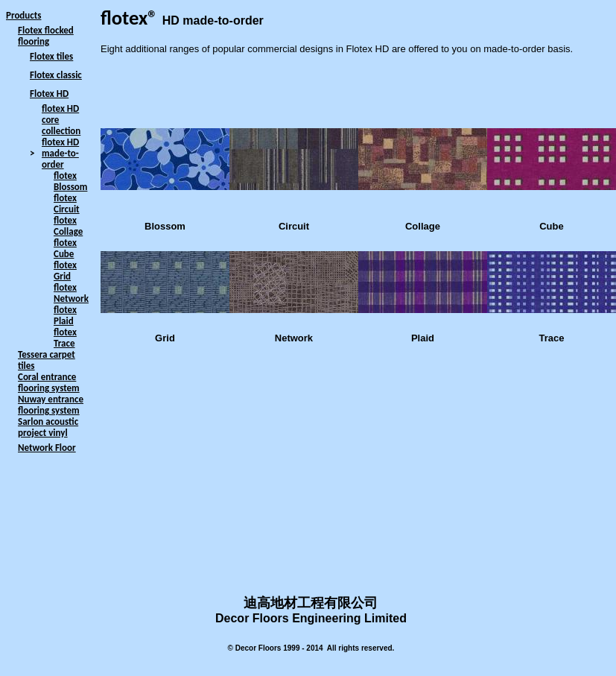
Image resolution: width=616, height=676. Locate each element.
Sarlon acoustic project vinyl (48, 427)
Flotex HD (49, 94)
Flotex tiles (51, 56)
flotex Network (71, 293)
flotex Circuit (67, 203)
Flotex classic (56, 75)
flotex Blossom (70, 181)
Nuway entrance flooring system (51, 405)
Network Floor (47, 448)
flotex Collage (68, 226)
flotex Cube (65, 248)
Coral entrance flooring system (49, 382)
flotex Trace (65, 338)
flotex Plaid (65, 315)
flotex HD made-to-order (60, 153)
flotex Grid (65, 271)
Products (23, 15)
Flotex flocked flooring (46, 36)
